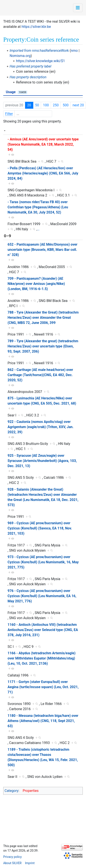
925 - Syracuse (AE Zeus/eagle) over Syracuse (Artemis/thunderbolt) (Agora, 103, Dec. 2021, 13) (42, 461)
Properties (31, 791)
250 (56, 105)
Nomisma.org (20, 56)
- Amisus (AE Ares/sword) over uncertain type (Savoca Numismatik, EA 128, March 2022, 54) (43, 144)
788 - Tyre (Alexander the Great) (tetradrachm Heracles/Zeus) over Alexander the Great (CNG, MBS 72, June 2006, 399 (43, 318)
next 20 (78, 105)
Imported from (21, 51)
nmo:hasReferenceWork (51, 51)
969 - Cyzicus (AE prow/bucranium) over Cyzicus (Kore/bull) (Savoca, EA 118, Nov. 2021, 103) (40, 528)
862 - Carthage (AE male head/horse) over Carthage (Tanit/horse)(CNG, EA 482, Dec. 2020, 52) (40, 375)
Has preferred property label (31, 66)
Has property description (28, 77)
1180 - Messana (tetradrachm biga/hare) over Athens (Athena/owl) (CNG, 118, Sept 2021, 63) (43, 721)
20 (29, 105)
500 (66, 105)
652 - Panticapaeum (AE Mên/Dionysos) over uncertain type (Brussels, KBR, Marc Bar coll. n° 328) (42, 250)
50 (37, 105)
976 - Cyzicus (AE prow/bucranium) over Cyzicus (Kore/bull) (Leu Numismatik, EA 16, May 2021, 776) (42, 596)
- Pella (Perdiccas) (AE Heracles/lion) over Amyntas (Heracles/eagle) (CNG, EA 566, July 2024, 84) (43, 173)
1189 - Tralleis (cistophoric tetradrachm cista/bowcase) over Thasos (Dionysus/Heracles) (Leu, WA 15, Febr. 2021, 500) (43, 757)
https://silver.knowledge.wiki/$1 (40, 61)
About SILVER (12, 863)
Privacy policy (12, 857)
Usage (17, 92)
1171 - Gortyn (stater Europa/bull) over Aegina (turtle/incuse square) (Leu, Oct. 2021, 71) (43, 687)
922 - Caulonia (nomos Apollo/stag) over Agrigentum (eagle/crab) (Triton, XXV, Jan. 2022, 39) (41, 427)
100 (46, 105)
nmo (74, 51)
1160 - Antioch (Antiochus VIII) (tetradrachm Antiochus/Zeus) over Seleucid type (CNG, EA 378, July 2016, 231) (43, 630)
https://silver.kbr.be (36, 27)
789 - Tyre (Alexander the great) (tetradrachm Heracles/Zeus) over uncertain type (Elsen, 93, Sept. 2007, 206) (43, 346)
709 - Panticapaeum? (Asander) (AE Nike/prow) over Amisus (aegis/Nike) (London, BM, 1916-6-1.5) (36, 284)
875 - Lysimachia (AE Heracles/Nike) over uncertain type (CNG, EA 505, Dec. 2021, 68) (42, 401)
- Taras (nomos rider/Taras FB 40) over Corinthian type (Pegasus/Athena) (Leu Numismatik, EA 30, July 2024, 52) (38, 207)
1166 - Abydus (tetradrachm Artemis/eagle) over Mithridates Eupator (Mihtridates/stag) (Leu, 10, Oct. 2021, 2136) (41, 658)
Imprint (30, 863)
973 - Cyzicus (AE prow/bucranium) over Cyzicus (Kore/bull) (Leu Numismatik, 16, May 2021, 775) (43, 562)
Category (11, 791)
